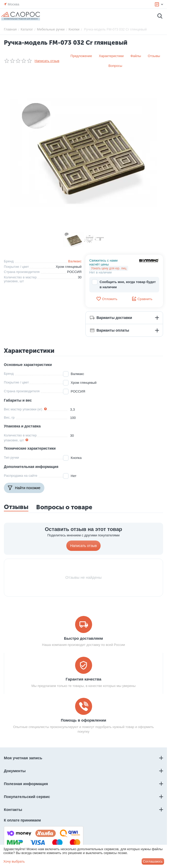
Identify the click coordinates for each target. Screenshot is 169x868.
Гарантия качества (83, 679)
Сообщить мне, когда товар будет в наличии (124, 284)
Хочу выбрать (14, 861)
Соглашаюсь (153, 861)
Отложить (107, 299)
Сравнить (142, 299)
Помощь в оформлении (84, 720)
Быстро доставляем (83, 638)
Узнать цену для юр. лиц (109, 268)
